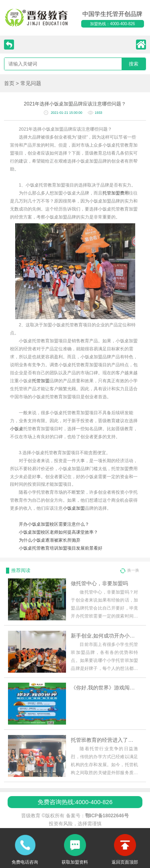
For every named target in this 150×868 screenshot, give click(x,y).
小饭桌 (17, 429)
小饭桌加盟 (74, 508)
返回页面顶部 (125, 862)
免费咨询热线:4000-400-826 (75, 802)
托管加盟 (41, 381)
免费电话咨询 (25, 862)
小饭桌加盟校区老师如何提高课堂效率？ (58, 532)
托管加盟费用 (116, 193)
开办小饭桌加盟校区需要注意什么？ (54, 524)
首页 (9, 83)
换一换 (133, 570)
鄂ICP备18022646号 (107, 816)
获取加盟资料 (75, 862)
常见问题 (31, 83)
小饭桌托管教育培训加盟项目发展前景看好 (61, 548)
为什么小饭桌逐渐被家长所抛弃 (50, 540)
